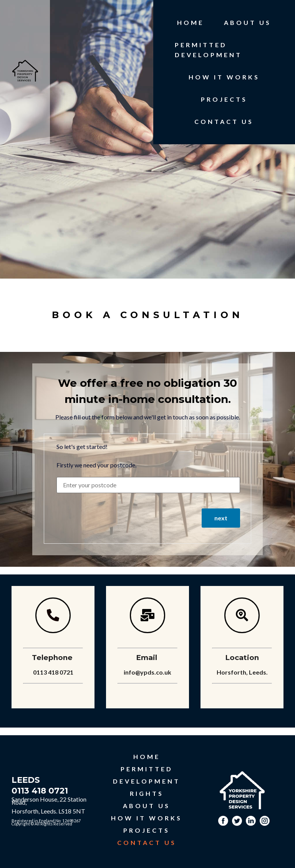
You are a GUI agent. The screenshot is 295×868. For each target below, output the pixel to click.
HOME (191, 22)
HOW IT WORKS (224, 77)
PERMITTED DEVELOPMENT (208, 50)
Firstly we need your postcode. (96, 465)
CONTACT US (224, 121)
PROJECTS (224, 99)
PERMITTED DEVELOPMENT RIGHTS (147, 781)
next (221, 518)
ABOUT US (248, 22)
